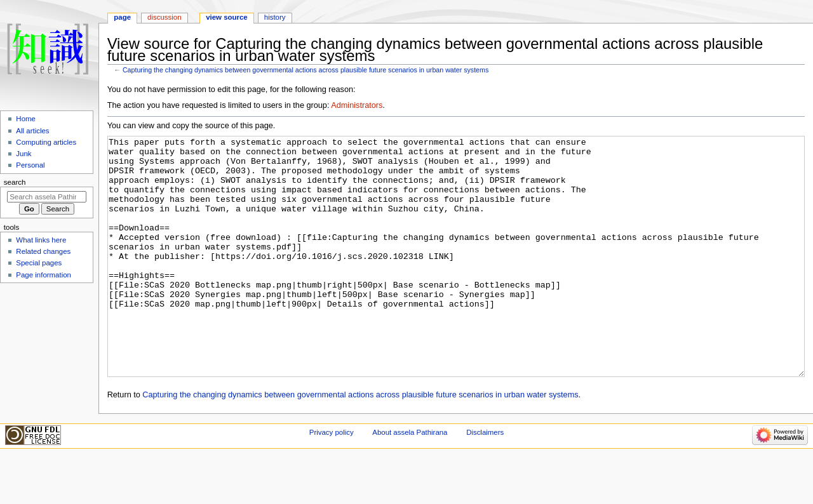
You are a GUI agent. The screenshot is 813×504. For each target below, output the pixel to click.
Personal (30, 165)
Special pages (39, 263)
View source (227, 17)
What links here (41, 240)
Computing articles (46, 142)
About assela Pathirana (410, 480)
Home (26, 119)
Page (122, 17)
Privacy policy (332, 480)
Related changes (43, 251)
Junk (24, 154)
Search (15, 182)
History (275, 17)
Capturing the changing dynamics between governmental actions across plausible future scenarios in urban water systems (306, 70)
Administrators (357, 105)
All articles (32, 131)
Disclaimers (485, 480)
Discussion (164, 17)
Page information (44, 275)
